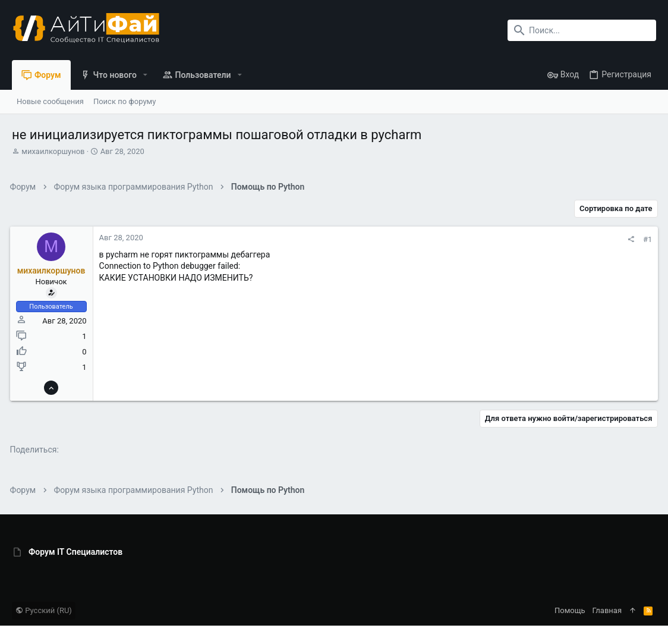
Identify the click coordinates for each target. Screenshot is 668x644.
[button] (145, 75)
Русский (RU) (44, 610)
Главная (607, 610)
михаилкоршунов (53, 151)
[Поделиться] (629, 239)
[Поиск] (582, 30)
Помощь (570, 610)
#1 (646, 239)
